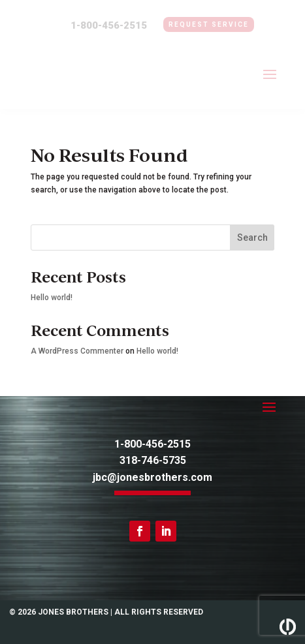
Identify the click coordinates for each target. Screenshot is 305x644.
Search (252, 238)
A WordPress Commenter (77, 351)
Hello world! (52, 298)
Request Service (209, 24)
